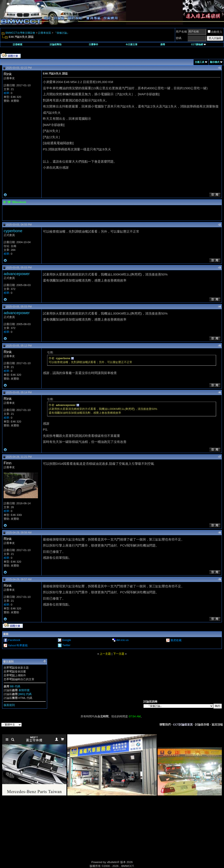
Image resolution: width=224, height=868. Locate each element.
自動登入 (215, 32)
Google (66, 640)
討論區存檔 (202, 725)
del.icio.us (122, 640)
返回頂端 (217, 725)
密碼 (179, 38)
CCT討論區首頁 (183, 725)
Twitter (66, 645)
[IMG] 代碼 (25, 694)
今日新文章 (132, 44)
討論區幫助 (56, 44)
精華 (6, 93)
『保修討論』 (62, 33)
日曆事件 (93, 44)
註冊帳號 (18, 44)
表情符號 (24, 690)
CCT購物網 (198, 44)
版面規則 (9, 705)
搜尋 (163, 44)
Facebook (14, 640)
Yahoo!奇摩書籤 (18, 645)
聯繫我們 (165, 725)
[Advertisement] (76, 833)
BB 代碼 (15, 686)
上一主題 (105, 654)
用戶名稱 (181, 32)
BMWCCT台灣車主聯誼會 (20, 33)
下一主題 (119, 654)
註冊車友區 (45, 33)
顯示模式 (215, 62)
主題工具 (200, 62)
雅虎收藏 (176, 640)
